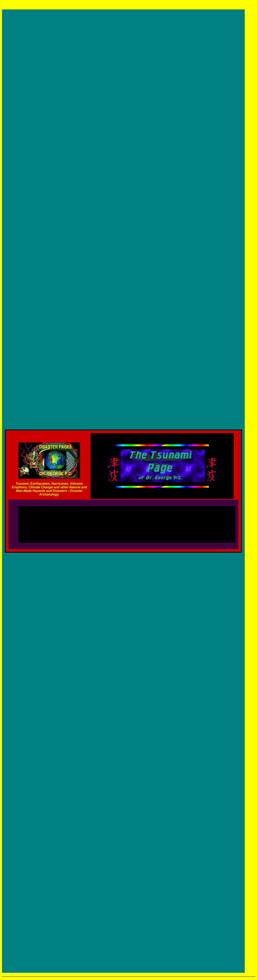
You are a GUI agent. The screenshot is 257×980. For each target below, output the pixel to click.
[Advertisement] (127, 522)
